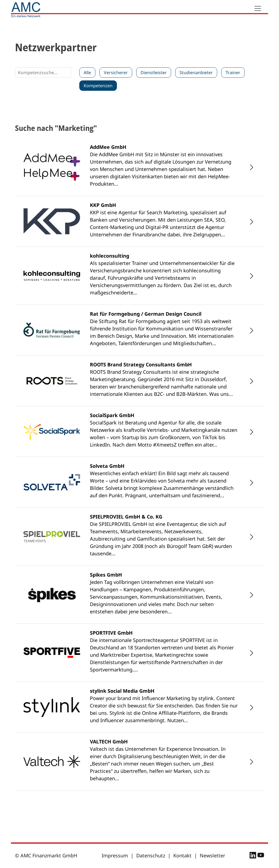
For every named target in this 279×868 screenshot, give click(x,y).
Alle (87, 73)
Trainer (233, 73)
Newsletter (212, 855)
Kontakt (182, 855)
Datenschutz (151, 855)
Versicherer (116, 73)
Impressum (115, 855)
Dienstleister (154, 73)
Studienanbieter (196, 73)
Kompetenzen (98, 86)
